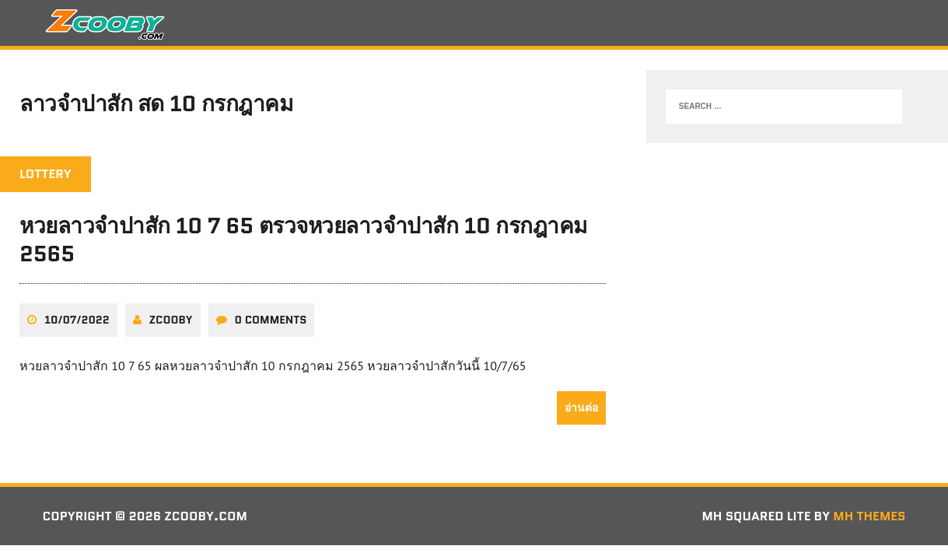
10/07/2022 (77, 320)
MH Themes (869, 516)
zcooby (171, 320)
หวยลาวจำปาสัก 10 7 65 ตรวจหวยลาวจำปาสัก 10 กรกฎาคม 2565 (303, 240)
